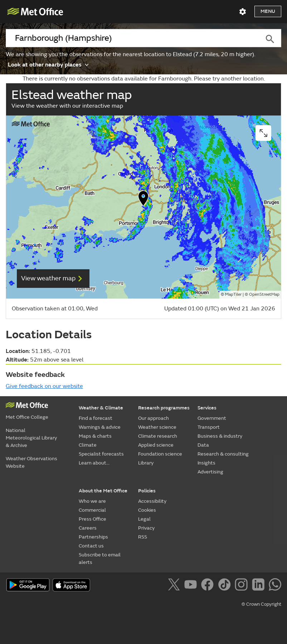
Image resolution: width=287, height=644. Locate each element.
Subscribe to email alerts (100, 559)
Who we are (92, 501)
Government (212, 418)
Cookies (147, 510)
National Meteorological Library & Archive (31, 438)
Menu (268, 11)
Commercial (92, 510)
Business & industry (220, 436)
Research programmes (164, 408)
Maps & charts (95, 436)
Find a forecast (96, 418)
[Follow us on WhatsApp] (275, 586)
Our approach (154, 418)
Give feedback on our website (44, 386)
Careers (88, 528)
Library (146, 463)
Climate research (158, 436)
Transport (209, 427)
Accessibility (152, 501)
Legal (144, 519)
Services (207, 408)
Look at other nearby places (48, 64)
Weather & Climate (101, 408)
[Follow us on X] (175, 586)
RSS (143, 537)
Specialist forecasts (101, 454)
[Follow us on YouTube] (192, 586)
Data (203, 445)
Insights (206, 463)
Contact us (91, 546)
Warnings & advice (100, 427)
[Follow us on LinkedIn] (260, 586)
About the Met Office (103, 491)
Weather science (157, 427)
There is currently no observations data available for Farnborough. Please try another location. (144, 79)
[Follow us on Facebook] (209, 586)
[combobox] (132, 38)
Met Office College (27, 417)
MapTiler (233, 294)
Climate (88, 445)
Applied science (156, 445)
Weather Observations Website (31, 462)
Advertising (210, 472)
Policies (147, 491)
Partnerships (93, 537)
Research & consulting (223, 454)
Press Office (93, 519)
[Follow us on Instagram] (242, 586)
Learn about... (94, 463)
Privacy (146, 528)
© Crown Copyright (261, 604)
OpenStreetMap (264, 294)
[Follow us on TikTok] (226, 586)
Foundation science (160, 454)
